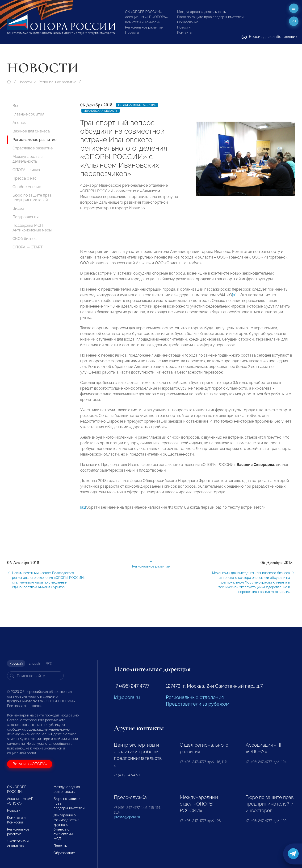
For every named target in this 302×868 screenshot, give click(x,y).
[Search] (35, 676)
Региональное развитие (144, 27)
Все (16, 106)
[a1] (235, 299)
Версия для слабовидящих (269, 37)
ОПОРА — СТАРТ (28, 247)
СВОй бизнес (25, 239)
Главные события (28, 114)
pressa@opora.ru (127, 817)
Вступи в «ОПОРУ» (30, 764)
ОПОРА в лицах (26, 170)
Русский (16, 663)
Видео (18, 208)
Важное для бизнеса (31, 131)
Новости (184, 27)
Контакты (185, 33)
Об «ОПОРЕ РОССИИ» (143, 12)
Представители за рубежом (198, 704)
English (34, 663)
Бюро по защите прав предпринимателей (210, 17)
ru (294, 21)
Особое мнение (27, 187)
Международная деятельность (201, 12)
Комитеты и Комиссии (143, 22)
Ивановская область (101, 111)
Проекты (132, 33)
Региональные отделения (195, 697)
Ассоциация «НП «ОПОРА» (146, 17)
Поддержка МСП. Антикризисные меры (32, 228)
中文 (49, 663)
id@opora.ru (127, 697)
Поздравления (25, 217)
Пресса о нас (25, 178)
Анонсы (19, 123)
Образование (188, 22)
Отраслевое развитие (33, 148)
